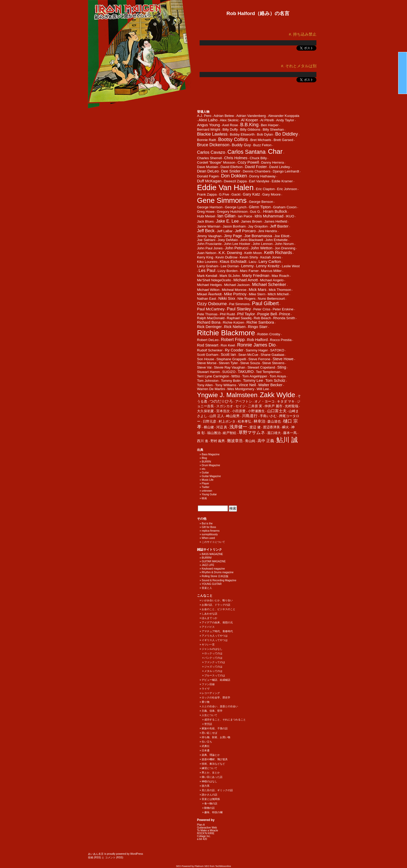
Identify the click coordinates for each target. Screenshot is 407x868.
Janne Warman (209, 226)
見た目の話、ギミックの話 (217, 790)
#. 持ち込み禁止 (303, 34)
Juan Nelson (207, 253)
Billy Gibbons (250, 129)
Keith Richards (278, 253)
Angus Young (208, 125)
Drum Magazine (211, 465)
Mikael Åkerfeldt (209, 294)
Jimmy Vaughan (209, 236)
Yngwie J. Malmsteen (227, 395)
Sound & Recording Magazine (219, 580)
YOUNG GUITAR (212, 584)
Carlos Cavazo (211, 152)
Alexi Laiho (208, 120)
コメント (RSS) (114, 857)
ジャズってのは (213, 667)
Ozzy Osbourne (212, 304)
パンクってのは (213, 658)
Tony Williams (226, 385)
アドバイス (208, 627)
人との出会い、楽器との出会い (220, 706)
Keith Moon (253, 253)
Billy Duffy (230, 129)
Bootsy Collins (233, 139)
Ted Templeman (268, 372)
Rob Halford (257, 340)
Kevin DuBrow (226, 257)
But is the (207, 523)
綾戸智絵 (229, 433)
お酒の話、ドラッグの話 (216, 605)
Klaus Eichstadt (233, 261)
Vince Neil (247, 385)
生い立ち (207, 742)
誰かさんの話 (209, 795)
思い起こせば (209, 733)
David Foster (256, 167)
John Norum (284, 244)
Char (275, 151)
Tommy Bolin (231, 381)
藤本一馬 (290, 433)
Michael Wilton (208, 290)
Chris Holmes (236, 158)
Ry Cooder (234, 350)
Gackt (236, 194)
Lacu (252, 262)
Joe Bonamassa (258, 236)
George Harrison (210, 207)
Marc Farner (249, 271)
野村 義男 (218, 441)
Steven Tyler (228, 363)
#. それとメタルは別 (299, 66)
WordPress (137, 854)
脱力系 (206, 786)
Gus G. (255, 212)
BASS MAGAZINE (212, 554)
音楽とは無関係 (211, 799)
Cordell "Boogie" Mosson (216, 162)
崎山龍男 (233, 416)
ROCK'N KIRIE (206, 833)
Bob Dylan (265, 134)
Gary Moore (272, 194)
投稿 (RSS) (94, 857)
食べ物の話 (211, 803)
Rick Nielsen (235, 327)
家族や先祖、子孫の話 (215, 728)
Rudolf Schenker (210, 350)
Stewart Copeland (261, 367)
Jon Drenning (285, 248)
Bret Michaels (261, 140)
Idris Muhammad (269, 216)
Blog (204, 458)
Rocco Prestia (281, 340)
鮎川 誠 (287, 440)
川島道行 (250, 416)
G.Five (224, 194)
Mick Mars (257, 289)
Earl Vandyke (259, 181)
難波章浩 (235, 441)
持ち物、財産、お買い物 (216, 737)
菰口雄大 (274, 433)
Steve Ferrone (259, 359)
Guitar (205, 473)
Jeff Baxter (279, 226)
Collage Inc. (204, 836)
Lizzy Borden (228, 271)
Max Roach (280, 276)
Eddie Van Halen (225, 187)
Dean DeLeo (208, 171)
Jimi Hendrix (267, 231)
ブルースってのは (215, 675)
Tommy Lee (253, 380)
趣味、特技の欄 (213, 812)
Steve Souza (250, 363)
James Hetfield (276, 221)
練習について (209, 768)
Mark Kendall (207, 276)
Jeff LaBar (225, 231)
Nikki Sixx (227, 298)
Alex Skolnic (229, 120)
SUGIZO (229, 372)
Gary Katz (251, 194)
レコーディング (211, 693)
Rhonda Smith (284, 318)
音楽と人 (207, 588)
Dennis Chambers (257, 171)
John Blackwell (252, 240)
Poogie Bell (267, 314)
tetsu (236, 376)
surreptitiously (210, 534)
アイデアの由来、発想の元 (217, 622)
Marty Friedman (256, 275)
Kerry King (205, 257)
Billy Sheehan (273, 129)
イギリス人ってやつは (215, 640)
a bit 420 (202, 839)
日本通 (206, 750)
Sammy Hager (257, 350)
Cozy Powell (248, 162)
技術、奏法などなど (213, 764)
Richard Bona (209, 322)
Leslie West (291, 266)
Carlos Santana (246, 152)
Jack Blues (205, 221)
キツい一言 (208, 645)
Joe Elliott (282, 236)
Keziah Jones (271, 257)
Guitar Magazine (211, 476)
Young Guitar (209, 494)
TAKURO (246, 372)
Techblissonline (223, 866)
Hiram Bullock (275, 211)
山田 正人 (217, 416)
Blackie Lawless (212, 134)
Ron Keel (228, 345)
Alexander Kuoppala (284, 116)
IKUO (290, 216)
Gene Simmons (222, 200)
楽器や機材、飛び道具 (215, 759)
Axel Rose (230, 125)
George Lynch (236, 207)
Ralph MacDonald (211, 318)
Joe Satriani (206, 240)
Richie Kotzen (233, 322)
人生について (209, 715)
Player (205, 483)
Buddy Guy (241, 145)
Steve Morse (207, 363)
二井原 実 (255, 406)
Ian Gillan (227, 216)
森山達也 (274, 421)
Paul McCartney (211, 309)
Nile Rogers (247, 299)
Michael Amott (246, 280)
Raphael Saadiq (239, 318)
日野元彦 (209, 421)
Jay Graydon (258, 226)
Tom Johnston (208, 381)
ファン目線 (208, 684)
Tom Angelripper (255, 376)
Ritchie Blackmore (226, 333)
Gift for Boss (209, 527)
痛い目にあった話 (212, 777)
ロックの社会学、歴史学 (216, 697)
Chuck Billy (258, 158)
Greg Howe (206, 212)
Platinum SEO (202, 866)
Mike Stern (257, 294)
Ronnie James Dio (256, 345)
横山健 (209, 427)
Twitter (205, 487)
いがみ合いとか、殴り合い (217, 600)
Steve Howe (283, 359)
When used (208, 538)
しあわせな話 (209, 614)
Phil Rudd (227, 314)
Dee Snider (231, 171)
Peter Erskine (283, 309)
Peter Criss (262, 309)
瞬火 (286, 427)
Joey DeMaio (228, 240)
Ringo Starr (258, 327)
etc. (204, 469)
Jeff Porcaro (245, 231)
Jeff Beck (206, 231)
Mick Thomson (280, 290)
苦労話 (208, 724)
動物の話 (209, 808)
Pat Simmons (239, 304)
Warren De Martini (211, 389)
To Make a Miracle (208, 830)
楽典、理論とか (211, 755)
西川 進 (203, 441)
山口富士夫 (277, 411)
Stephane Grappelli (231, 359)
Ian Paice (245, 216)
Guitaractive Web (207, 828)
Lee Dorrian (230, 266)
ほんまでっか (209, 618)
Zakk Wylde (277, 395)
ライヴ (206, 689)
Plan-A (201, 825)
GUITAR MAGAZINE (214, 561)
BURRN (206, 462)
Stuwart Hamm (208, 372)
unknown (207, 491)
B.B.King (250, 125)
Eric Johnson (287, 189)
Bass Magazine (211, 454)
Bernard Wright (209, 129)
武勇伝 (206, 746)
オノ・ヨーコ (264, 401)
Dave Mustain (208, 167)
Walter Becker (270, 385)
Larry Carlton (270, 261)
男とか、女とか (211, 773)
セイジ (240, 406)
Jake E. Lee (227, 221)
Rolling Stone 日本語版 (215, 576)
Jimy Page (233, 236)
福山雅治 (214, 433)
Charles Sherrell (209, 158)
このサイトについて (213, 542)
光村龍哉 (291, 406)
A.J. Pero (204, 116)
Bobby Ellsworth (242, 134)
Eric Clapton (265, 189)
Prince (284, 314)
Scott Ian (228, 354)
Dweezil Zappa (235, 181)
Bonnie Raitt (206, 140)
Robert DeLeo (208, 340)
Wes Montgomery (241, 389)
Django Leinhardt (286, 171)
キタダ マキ (286, 401)
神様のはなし (209, 781)
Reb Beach (262, 318)
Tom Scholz (275, 380)
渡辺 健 (255, 427)
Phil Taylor (246, 314)
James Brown (251, 221)
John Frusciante (209, 244)
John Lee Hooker (237, 244)
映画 (204, 498)
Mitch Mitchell (278, 294)
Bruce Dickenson (213, 145)
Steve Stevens (273, 363)
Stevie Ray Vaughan (230, 367)
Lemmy (247, 266)
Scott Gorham (208, 355)
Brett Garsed (283, 140)
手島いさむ (268, 416)
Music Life (208, 480)
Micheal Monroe (234, 290)
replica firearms (211, 531)
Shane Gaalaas (273, 355)
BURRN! (207, 558)
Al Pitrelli (267, 120)
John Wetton (262, 248)
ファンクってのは (215, 662)
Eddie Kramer (282, 181)
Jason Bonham (234, 226)
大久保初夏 (205, 411)
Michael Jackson (237, 285)
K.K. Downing (230, 253)
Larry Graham (208, 266)
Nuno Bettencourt (271, 299)
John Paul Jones (210, 248)
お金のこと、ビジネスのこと (219, 609)
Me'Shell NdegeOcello (214, 280)
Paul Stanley (239, 309)
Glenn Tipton (260, 207)
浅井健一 (238, 427)
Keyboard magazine (213, 569)
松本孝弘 (245, 421)
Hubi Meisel (206, 216)
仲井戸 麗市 (273, 406)
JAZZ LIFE (208, 565)
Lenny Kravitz (268, 266)
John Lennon (263, 244)
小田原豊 (239, 411)
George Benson (261, 202)
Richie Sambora (260, 322)
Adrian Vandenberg (251, 116)
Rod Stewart (208, 345)
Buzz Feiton (262, 145)
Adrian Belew (224, 116)
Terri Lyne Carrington (213, 376)
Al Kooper (250, 120)
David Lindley (280, 167)
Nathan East (206, 299)
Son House (206, 359)
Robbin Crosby (269, 334)
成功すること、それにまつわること (225, 720)
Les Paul (207, 271)
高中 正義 (266, 441)
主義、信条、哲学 (212, 711)
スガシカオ (225, 406)
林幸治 (259, 421)
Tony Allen (205, 385)
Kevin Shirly (249, 257)
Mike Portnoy (235, 294)
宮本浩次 (223, 411)
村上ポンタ (227, 421)
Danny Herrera (272, 162)
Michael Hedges (209, 285)
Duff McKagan (209, 181)
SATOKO (277, 350)
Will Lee (263, 389)
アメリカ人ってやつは (215, 636)
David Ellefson (231, 167)
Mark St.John (230, 276)
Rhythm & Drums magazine (218, 572)
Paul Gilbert (265, 303)
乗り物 (206, 702)
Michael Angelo (272, 280)
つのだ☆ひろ (221, 401)
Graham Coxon (285, 207)
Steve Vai (204, 367)
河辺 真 (222, 427)
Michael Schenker (269, 285)
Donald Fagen (208, 176)
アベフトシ (244, 401)
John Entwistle (276, 240)
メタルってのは (213, 671)
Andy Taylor (285, 120)
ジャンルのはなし (212, 649)
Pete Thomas (207, 314)
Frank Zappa (207, 194)
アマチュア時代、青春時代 (217, 631)
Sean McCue (248, 355)
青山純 (250, 441)
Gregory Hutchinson (232, 212)
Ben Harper (270, 125)
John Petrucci (236, 248)
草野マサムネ (252, 433)
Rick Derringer (209, 327)
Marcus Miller (271, 271)
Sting (282, 367)
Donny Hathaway (262, 176)
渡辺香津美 (271, 427)
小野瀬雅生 (256, 411)
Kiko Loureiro (207, 262)
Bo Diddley (287, 134)
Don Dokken (234, 176)
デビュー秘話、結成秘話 (216, 680)
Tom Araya (278, 376)
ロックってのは (213, 653)
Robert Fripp (233, 340)
